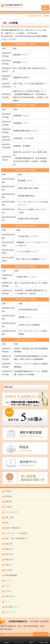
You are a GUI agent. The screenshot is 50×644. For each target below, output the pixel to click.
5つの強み (9, 570)
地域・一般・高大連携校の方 (16, 539)
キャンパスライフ (12, 512)
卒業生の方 (9, 560)
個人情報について (12, 607)
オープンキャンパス (19, 643)
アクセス (8, 591)
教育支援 (8, 502)
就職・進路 (9, 518)
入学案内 (8, 507)
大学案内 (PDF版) (44, 643)
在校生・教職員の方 (13, 528)
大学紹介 (8, 491)
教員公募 (8, 544)
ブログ (8, 586)
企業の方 (8, 565)
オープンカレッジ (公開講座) (16, 533)
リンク (8, 602)
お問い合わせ (10, 596)
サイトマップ (10, 612)
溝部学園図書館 (11, 575)
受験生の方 (9, 549)
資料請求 (31, 643)
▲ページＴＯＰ (41, 634)
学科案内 (8, 497)
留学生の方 (9, 554)
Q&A (7, 523)
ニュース (8, 581)
